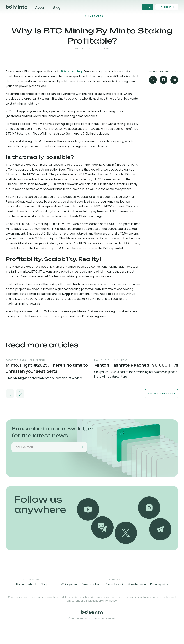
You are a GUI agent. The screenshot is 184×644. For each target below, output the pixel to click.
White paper (69, 584)
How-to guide (137, 584)
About (40, 7)
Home (20, 584)
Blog (57, 7)
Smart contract (92, 584)
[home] (17, 7)
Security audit (115, 584)
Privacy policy (159, 584)
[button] (10, 394)
